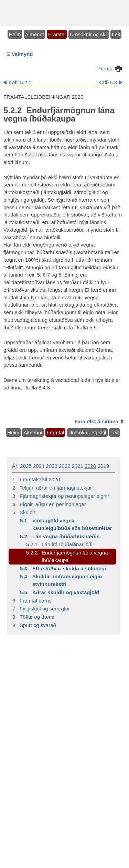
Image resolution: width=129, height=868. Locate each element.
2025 (26, 466)
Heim (15, 34)
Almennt (35, 34)
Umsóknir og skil (89, 34)
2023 (51, 466)
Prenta (105, 69)
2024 (39, 466)
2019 (103, 466)
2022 (64, 466)
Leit (116, 34)
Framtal (57, 34)
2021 (78, 466)
